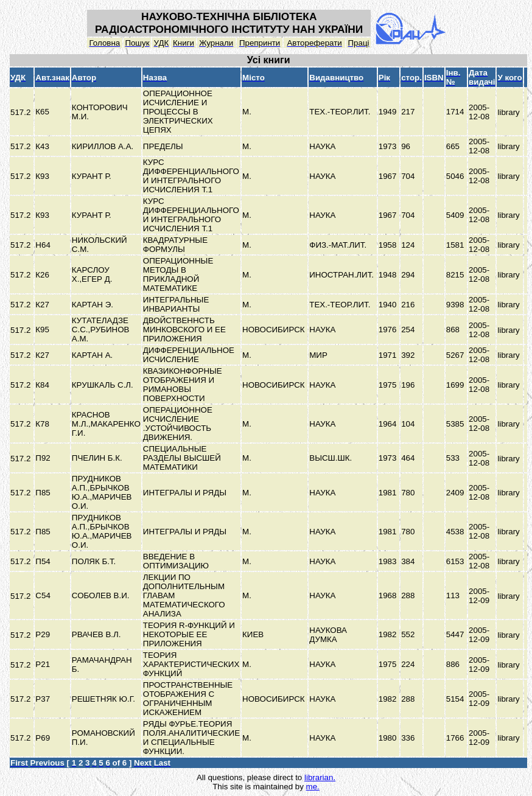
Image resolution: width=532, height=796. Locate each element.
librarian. (320, 777)
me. (313, 787)
